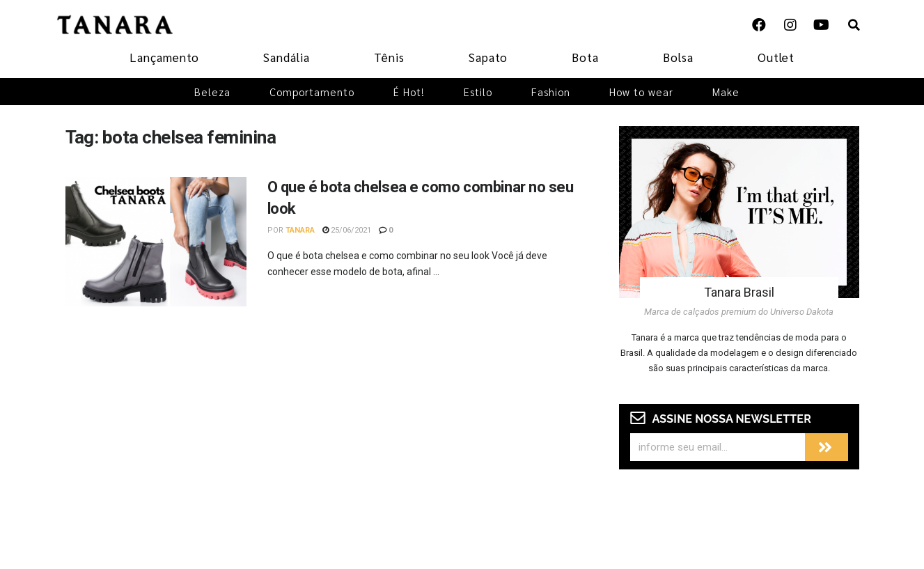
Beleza (212, 92)
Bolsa (678, 57)
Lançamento (164, 57)
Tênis (389, 57)
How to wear (641, 92)
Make (726, 92)
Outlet (776, 57)
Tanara (300, 230)
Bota (585, 57)
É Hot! (409, 92)
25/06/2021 (347, 230)
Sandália (287, 57)
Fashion (551, 92)
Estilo (478, 92)
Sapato (488, 57)
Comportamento (312, 92)
